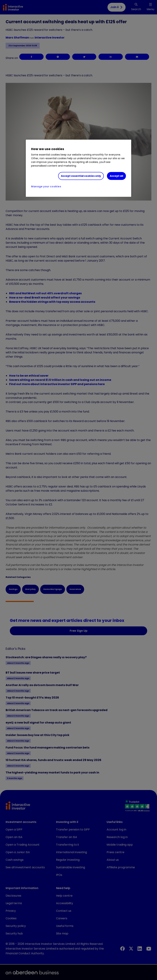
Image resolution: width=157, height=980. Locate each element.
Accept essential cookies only (81, 176)
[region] (78, 168)
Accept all (116, 176)
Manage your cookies (46, 186)
